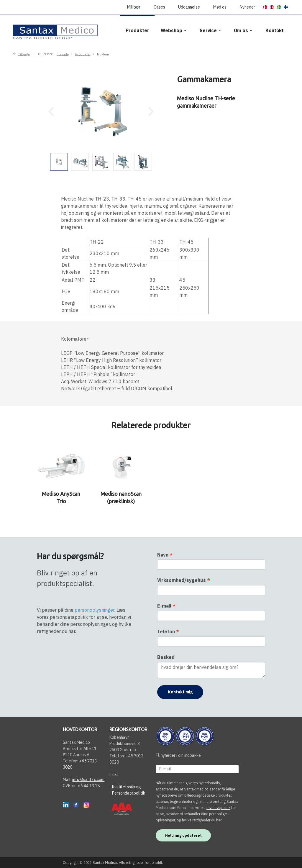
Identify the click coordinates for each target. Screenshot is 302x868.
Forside (63, 54)
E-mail (166, 606)
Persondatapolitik (129, 793)
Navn (165, 555)
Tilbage (24, 54)
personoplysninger (95, 610)
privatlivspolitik (218, 808)
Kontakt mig (180, 692)
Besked (166, 657)
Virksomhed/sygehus (184, 580)
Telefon (168, 631)
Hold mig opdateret (183, 835)
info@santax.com (88, 780)
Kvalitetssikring (127, 787)
